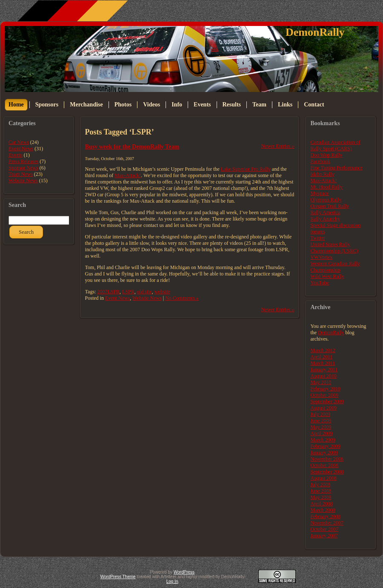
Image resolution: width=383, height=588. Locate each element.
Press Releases (23, 161)
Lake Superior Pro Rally (246, 169)
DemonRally (315, 32)
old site (144, 292)
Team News (21, 174)
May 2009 (321, 427)
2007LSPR (108, 292)
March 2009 (323, 440)
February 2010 (325, 389)
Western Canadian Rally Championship (335, 267)
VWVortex (321, 257)
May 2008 (321, 497)
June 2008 (321, 491)
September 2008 (327, 472)
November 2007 (327, 523)
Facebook (320, 161)
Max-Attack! (128, 175)
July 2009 (320, 414)
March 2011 (323, 363)
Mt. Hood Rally (326, 187)
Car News (19, 142)
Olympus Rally (326, 200)
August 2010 (323, 376)
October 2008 (324, 465)
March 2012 (323, 350)
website (162, 292)
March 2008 (323, 510)
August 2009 (323, 408)
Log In (172, 581)
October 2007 (324, 529)
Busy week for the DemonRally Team (132, 146)
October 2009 (324, 395)
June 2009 (321, 421)
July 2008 (320, 485)
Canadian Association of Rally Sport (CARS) (335, 145)
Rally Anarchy (325, 219)
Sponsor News (23, 168)
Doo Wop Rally (326, 155)
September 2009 (327, 402)
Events (16, 155)
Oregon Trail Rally (330, 206)
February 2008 (325, 516)
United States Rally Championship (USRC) (334, 248)
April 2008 (321, 504)
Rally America (325, 212)
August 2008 (323, 478)
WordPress (184, 572)
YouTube (320, 283)
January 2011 (324, 370)
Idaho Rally (322, 174)
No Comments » (182, 298)
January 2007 (324, 536)
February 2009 (325, 446)
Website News (23, 181)
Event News (21, 149)
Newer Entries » (277, 146)
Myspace (319, 193)
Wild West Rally (327, 276)
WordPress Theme (118, 577)
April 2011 (321, 357)
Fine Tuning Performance (336, 168)
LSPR (128, 292)
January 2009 (324, 453)
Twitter (317, 238)
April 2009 (321, 433)
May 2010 (321, 382)
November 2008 (327, 459)
